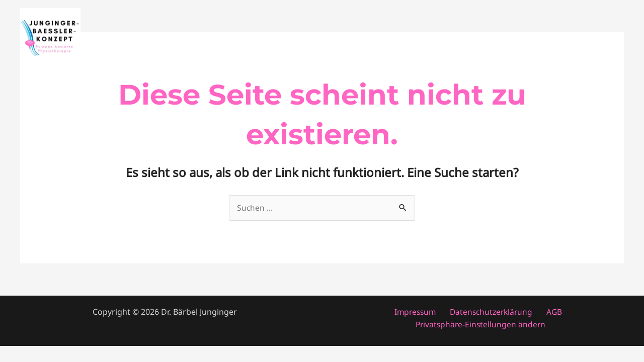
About (556, 38)
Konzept (600, 38)
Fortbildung (506, 38)
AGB (550, 312)
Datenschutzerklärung (491, 312)
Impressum (418, 312)
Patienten (450, 38)
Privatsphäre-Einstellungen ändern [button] (481, 325)
